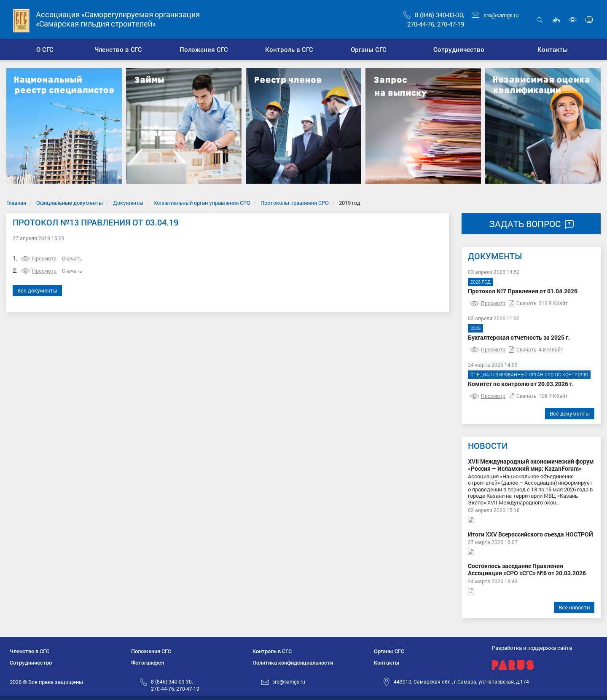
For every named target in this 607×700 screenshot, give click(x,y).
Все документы (37, 290)
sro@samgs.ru (495, 15)
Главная (16, 203)
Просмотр (39, 258)
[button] (118, 49)
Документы (128, 203)
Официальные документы (70, 203)
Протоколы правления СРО (295, 203)
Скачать (72, 258)
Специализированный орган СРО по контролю (529, 374)
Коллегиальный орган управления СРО (202, 203)
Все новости (574, 607)
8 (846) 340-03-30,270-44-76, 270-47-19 (175, 685)
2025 (475, 328)
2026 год (481, 282)
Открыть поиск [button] (540, 20)
